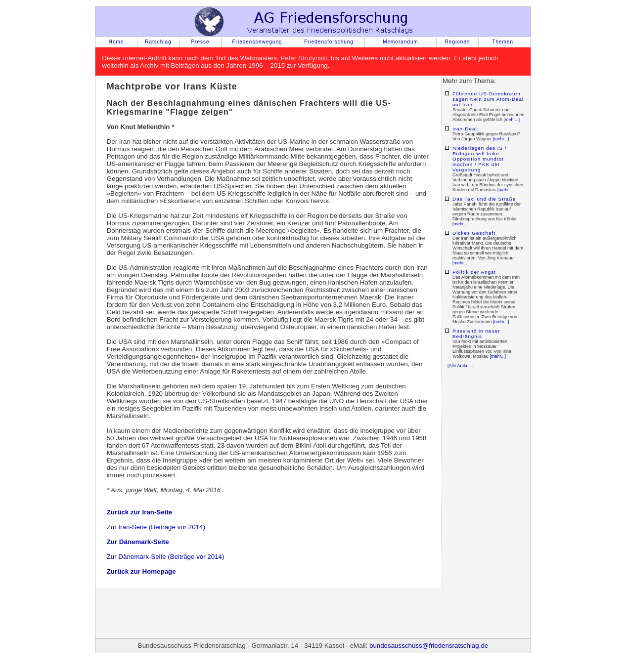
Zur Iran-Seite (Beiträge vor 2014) (156, 527)
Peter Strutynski (304, 58)
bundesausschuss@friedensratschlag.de (429, 646)
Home (116, 42)
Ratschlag (158, 42)
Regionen (458, 42)
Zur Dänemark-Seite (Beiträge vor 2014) (166, 557)
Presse (200, 42)
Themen (503, 42)
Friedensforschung (329, 42)
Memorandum (401, 42)
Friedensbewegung (257, 42)
